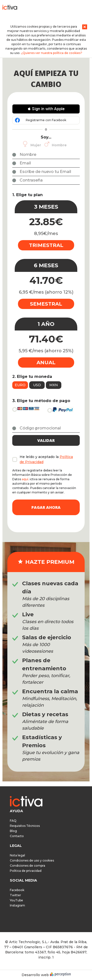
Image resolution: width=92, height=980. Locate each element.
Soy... (46, 137)
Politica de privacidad (26, 871)
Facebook (17, 890)
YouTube (16, 900)
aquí (25, 479)
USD (37, 385)
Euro (20, 385)
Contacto (17, 836)
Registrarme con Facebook (46, 120)
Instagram (17, 905)
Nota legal (17, 855)
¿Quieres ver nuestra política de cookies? (52, 53)
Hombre (59, 145)
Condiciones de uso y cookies (32, 860)
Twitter (15, 895)
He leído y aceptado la (46, 459)
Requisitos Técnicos (25, 826)
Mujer (36, 145)
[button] (46, 109)
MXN (54, 385)
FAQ (13, 821)
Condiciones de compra (27, 866)
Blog (13, 831)
